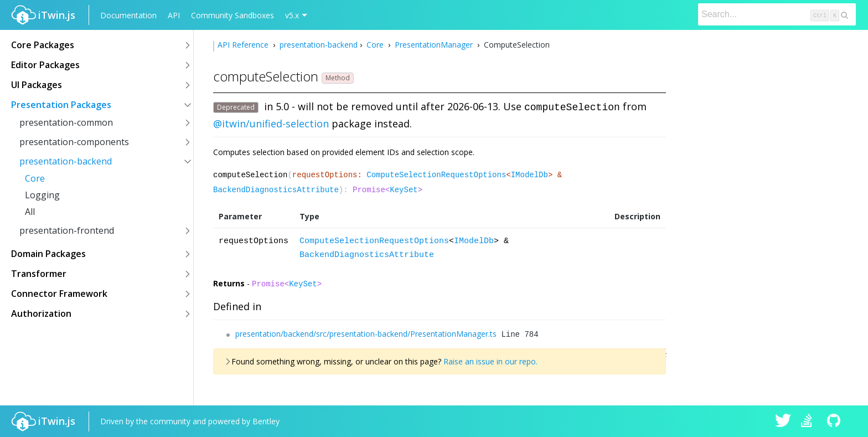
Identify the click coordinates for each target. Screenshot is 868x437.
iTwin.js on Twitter (783, 421)
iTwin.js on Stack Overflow (809, 421)
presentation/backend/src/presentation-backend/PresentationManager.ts (366, 334)
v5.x (292, 15)
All (30, 212)
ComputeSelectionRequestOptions (436, 175)
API (174, 15)
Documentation (128, 15)
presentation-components (74, 142)
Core (35, 178)
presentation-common (66, 122)
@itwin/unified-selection (271, 124)
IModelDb (529, 175)
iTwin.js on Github (835, 421)
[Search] (777, 14)
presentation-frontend (67, 230)
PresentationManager (434, 45)
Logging (42, 195)
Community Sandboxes (232, 15)
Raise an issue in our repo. (490, 361)
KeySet (404, 190)
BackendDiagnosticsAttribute (276, 190)
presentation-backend (66, 161)
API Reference (244, 45)
